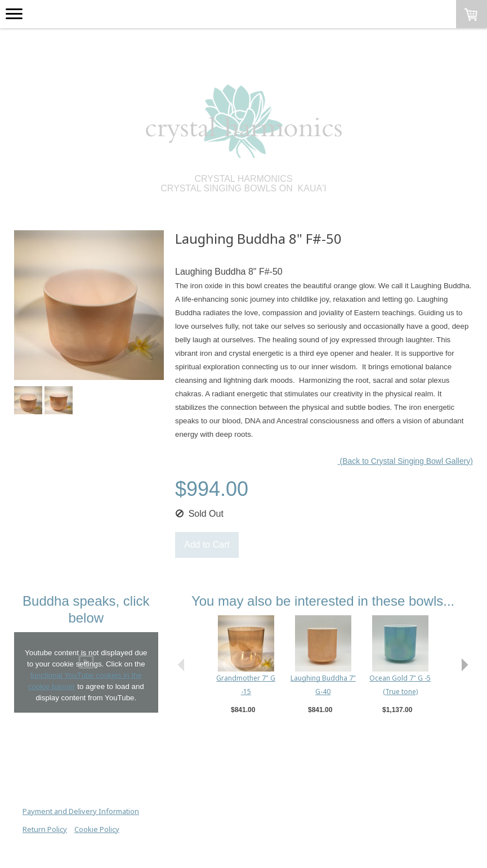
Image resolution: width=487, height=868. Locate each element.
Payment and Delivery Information (81, 811)
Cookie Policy (97, 829)
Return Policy (45, 829)
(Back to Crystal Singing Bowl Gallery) (405, 461)
